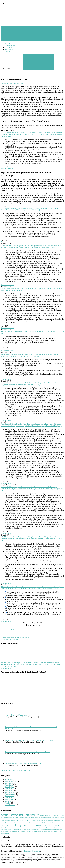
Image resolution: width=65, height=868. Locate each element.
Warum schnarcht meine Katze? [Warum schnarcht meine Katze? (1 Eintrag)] (15, 830)
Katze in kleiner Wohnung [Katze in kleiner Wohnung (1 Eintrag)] (53, 818)
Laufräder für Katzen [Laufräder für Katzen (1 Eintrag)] (10, 826)
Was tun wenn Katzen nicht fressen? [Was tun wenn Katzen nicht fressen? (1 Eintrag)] (38, 830)
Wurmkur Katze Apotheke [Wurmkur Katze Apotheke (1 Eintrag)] (14, 831)
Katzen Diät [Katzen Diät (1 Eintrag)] (61, 818)
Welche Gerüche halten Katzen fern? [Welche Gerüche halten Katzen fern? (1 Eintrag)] (54, 830)
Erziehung (8, 51)
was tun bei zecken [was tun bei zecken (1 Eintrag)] (26, 830)
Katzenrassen (9, 790)
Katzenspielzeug (10, 49)
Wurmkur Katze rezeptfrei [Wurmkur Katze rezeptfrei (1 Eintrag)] (36, 831)
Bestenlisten (9, 780)
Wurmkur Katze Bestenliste (10, 639)
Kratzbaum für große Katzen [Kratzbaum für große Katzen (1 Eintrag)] (23, 823)
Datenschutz (36, 851)
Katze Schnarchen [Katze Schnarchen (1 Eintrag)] (49, 821)
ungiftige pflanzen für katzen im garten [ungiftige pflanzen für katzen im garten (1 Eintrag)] (22, 828)
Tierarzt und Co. (10, 47)
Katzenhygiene (10, 787)
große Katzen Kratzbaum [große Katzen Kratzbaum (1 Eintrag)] (17, 818)
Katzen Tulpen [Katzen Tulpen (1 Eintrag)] (4, 821)
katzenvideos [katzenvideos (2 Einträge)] (24, 820)
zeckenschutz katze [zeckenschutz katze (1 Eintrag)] (58, 831)
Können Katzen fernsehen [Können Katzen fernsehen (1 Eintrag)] (35, 823)
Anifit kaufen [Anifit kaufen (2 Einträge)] (31, 815)
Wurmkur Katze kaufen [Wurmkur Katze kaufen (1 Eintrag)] (25, 831)
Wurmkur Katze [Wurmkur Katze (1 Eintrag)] (4, 831)
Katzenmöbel (9, 789)
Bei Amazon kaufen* (8, 168)
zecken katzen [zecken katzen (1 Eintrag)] (50, 831)
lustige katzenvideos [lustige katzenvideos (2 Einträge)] (27, 825)
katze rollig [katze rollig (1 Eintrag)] (34, 821)
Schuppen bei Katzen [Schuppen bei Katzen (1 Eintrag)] (44, 826)
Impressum (28, 851)
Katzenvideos (9, 798)
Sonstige (8, 803)
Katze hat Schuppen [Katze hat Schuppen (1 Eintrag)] (43, 818)
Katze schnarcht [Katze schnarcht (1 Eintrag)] (57, 821)
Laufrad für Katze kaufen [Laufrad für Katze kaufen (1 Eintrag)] (54, 823)
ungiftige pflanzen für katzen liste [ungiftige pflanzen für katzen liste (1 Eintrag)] (38, 828)
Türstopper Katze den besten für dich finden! (15, 638)
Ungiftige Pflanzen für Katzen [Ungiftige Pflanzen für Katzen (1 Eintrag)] (7, 828)
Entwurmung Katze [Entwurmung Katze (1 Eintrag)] (58, 816)
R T (11, 83)
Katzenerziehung (10, 781)
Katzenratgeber (10, 46)
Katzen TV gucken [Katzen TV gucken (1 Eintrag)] (11, 821)
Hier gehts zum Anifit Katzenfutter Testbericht (16, 770)
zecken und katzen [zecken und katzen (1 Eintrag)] (5, 833)
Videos (7, 53)
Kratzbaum (8, 801)
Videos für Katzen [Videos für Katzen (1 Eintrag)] (50, 828)
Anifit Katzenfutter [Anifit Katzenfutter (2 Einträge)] (12, 815)
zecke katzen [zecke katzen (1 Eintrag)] (44, 831)
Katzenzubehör (10, 799)
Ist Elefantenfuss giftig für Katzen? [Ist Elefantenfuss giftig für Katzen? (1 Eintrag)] (31, 818)
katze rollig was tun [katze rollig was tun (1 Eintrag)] (41, 821)
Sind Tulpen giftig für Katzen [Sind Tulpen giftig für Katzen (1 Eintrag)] (55, 826)
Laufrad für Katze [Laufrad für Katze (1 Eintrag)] (45, 823)
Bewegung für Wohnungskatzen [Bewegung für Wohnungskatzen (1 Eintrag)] (46, 816)
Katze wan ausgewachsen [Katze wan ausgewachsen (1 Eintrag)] (11, 823)
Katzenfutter (9, 44)
